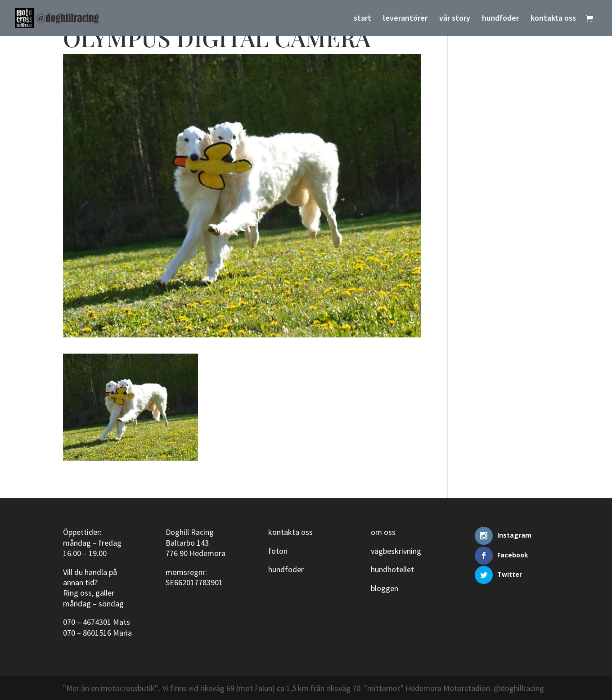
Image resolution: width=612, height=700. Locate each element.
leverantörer (405, 19)
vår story (455, 19)
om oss (383, 532)
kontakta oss (553, 19)
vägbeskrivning (396, 551)
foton (278, 551)
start (362, 19)
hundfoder (500, 19)
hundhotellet (392, 569)
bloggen (385, 588)
